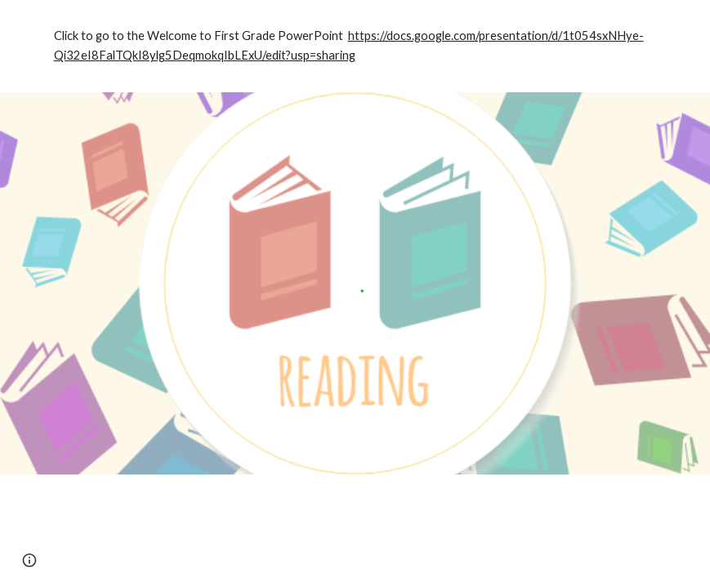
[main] (355, 46)
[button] (29, 560)
